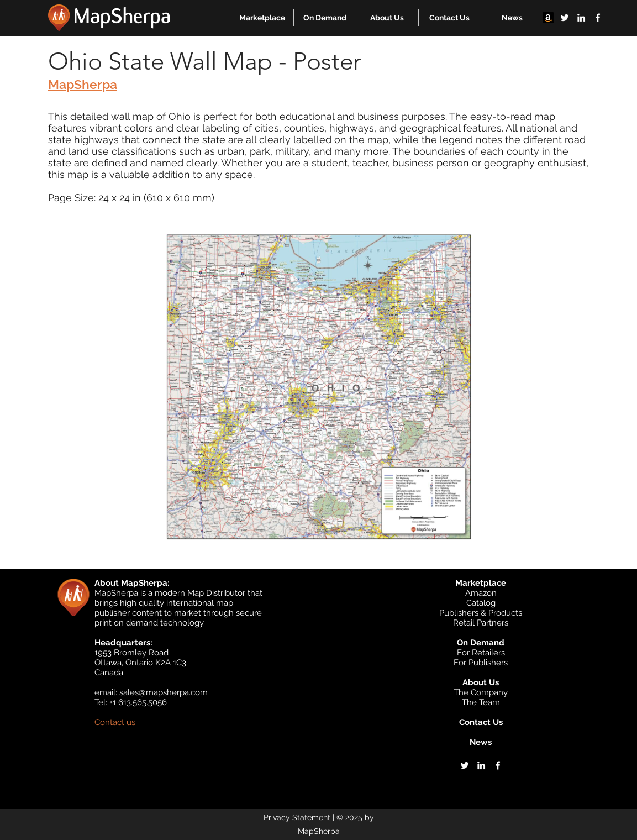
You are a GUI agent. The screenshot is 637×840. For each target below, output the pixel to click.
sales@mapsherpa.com (164, 692)
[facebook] (598, 18)
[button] (262, 18)
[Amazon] (548, 18)
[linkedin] (581, 18)
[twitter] (565, 18)
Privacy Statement (297, 817)
